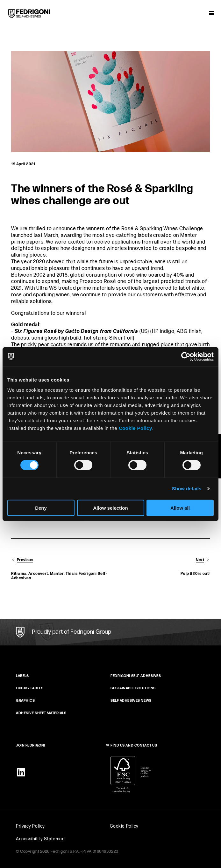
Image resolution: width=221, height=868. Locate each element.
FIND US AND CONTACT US (134, 745)
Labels (22, 676)
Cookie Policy (135, 428)
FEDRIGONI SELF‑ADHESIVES (136, 676)
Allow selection (110, 508)
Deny (41, 508)
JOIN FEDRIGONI (31, 745)
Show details (187, 489)
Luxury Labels (30, 688)
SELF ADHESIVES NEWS (131, 701)
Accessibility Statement (41, 839)
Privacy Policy (30, 826)
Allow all (180, 508)
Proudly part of (71, 632)
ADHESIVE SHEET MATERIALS (41, 713)
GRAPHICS (25, 701)
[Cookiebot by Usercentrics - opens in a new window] (186, 357)
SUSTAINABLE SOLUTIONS (133, 688)
